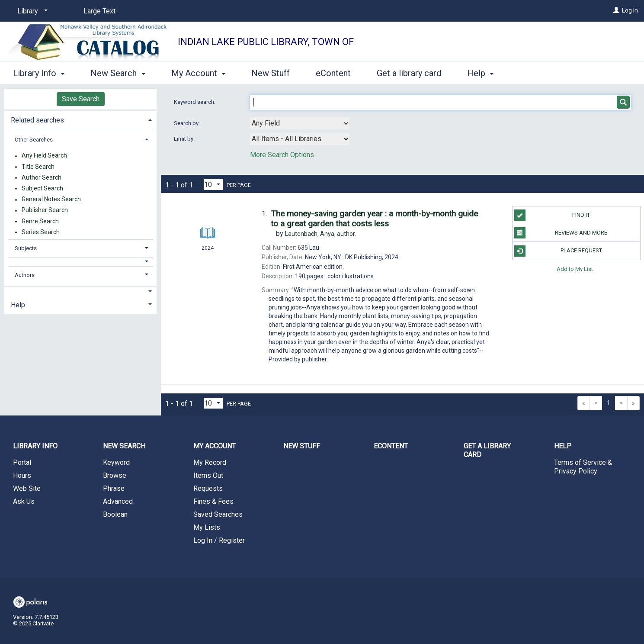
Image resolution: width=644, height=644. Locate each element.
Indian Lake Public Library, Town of (266, 42)
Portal (22, 462)
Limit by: (185, 139)
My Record (210, 462)
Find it (552, 215)
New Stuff (271, 73)
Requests (208, 488)
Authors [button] (25, 275)
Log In (630, 10)
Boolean (115, 514)
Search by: (187, 123)
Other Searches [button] (34, 140)
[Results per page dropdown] (213, 185)
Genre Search (40, 221)
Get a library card (409, 73)
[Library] (31, 11)
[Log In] (616, 10)
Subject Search (42, 188)
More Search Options (282, 155)
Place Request (558, 251)
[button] (81, 262)
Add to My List (575, 269)
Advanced (118, 501)
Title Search (38, 167)
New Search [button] (118, 73)
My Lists (207, 527)
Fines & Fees (213, 501)
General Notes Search (51, 200)
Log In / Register (219, 540)
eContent (333, 73)
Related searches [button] (37, 120)
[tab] (80, 119)
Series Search (41, 232)
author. (320, 234)
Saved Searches (218, 514)
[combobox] (300, 123)
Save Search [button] (81, 99)
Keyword (116, 462)
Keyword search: (195, 102)
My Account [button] (198, 73)
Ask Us (24, 501)
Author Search (42, 177)
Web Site (27, 488)
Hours (22, 475)
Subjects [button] (26, 248)
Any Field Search (44, 156)
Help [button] (480, 73)
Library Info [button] (39, 73)
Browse (115, 475)
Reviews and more (561, 233)
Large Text (99, 11)
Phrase (114, 488)
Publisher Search (45, 210)
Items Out (208, 475)
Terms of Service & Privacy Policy (583, 467)
